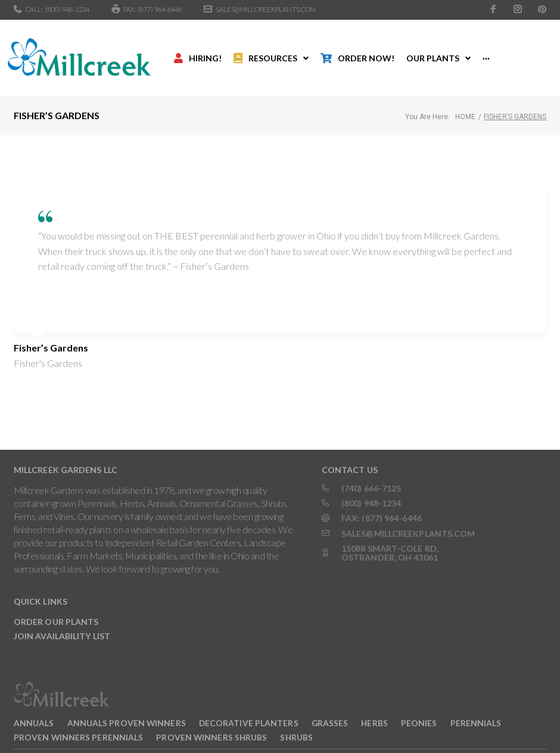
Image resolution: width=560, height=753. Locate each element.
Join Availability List (62, 620)
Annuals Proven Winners (127, 707)
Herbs (374, 707)
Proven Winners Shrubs (211, 721)
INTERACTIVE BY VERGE (201, 743)
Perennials (476, 707)
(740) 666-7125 (371, 472)
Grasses (330, 707)
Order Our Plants (56, 606)
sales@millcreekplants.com (266, 9)
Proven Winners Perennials (79, 721)
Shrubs (296, 721)
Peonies (419, 707)
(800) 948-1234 (67, 9)
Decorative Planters (249, 707)
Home (465, 101)
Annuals (34, 707)
